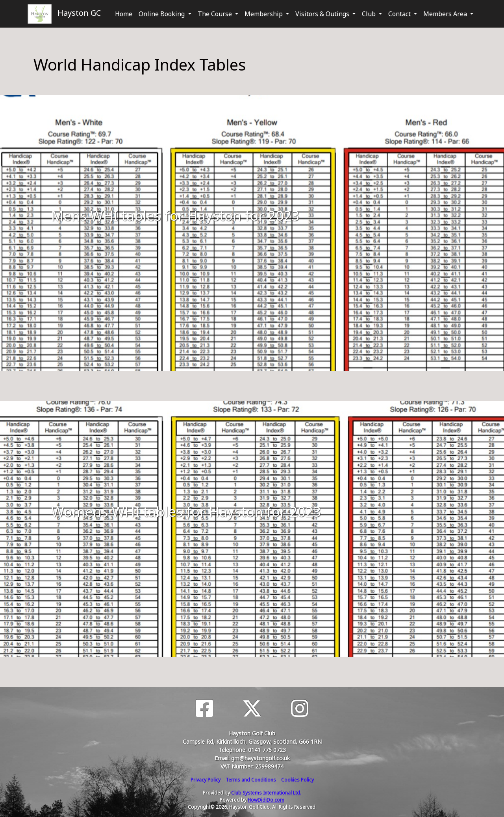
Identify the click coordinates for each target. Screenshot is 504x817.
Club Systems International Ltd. (266, 793)
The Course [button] (216, 14)
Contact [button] (400, 14)
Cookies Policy (297, 780)
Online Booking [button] (162, 14)
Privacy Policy (206, 780)
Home (124, 14)
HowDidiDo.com (266, 800)
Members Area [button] (446, 14)
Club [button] (370, 14)
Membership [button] (264, 14)
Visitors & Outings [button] (323, 14)
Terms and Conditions (251, 780)
